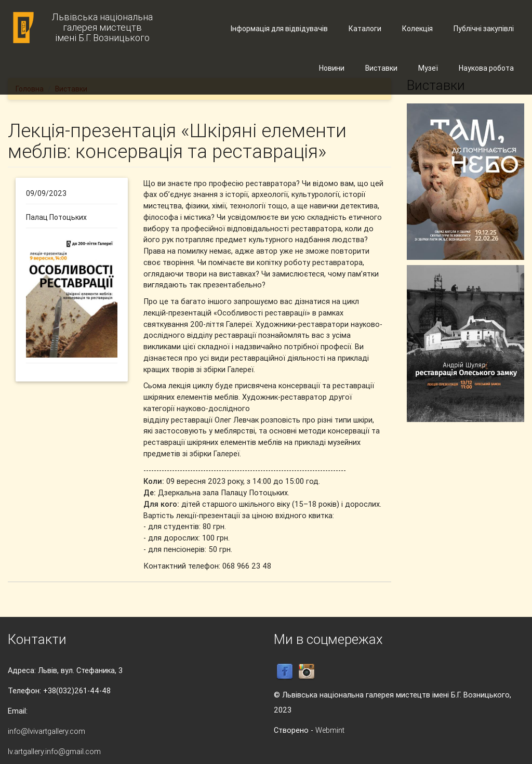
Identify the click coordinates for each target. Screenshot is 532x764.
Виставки (381, 68)
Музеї (428, 68)
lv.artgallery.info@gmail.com (54, 751)
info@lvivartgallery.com (46, 731)
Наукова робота (486, 68)
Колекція (417, 29)
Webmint (330, 730)
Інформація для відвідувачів (279, 29)
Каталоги (365, 29)
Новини (332, 68)
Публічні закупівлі (484, 29)
